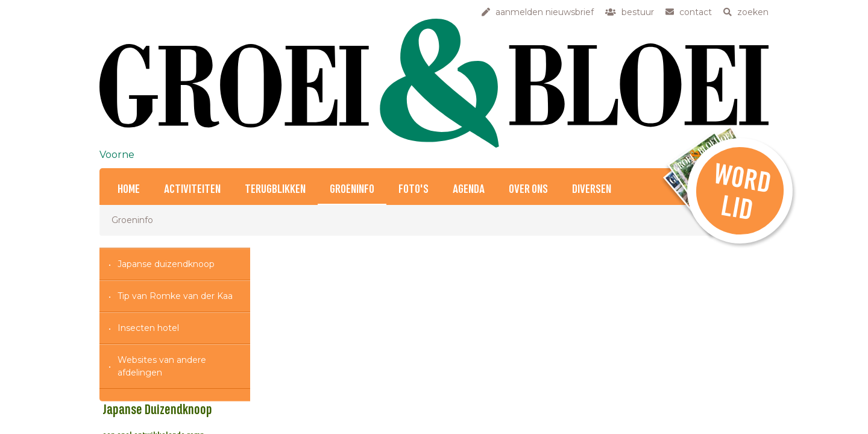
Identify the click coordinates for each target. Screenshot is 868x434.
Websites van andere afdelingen (162, 366)
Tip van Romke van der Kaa (175, 296)
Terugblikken (275, 190)
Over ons (528, 190)
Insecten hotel (148, 328)
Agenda (469, 190)
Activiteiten (192, 190)
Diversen (592, 190)
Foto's (414, 190)
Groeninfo (352, 190)
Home (129, 190)
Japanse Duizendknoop (312, 321)
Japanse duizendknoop (166, 264)
